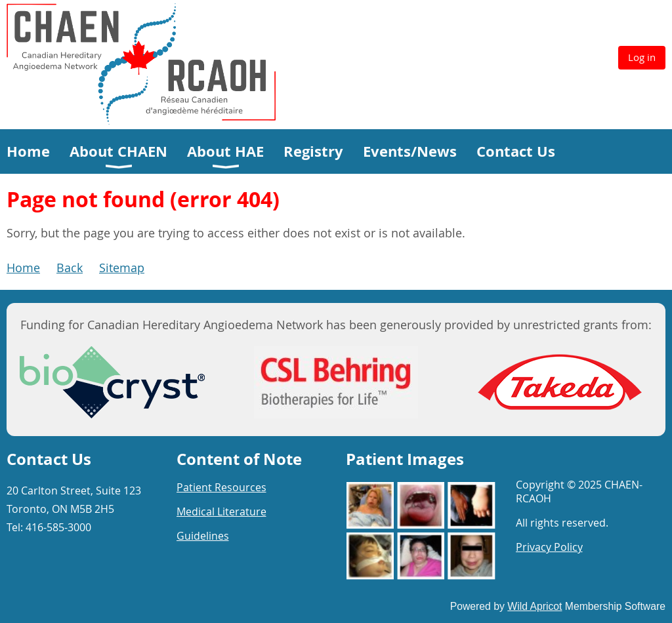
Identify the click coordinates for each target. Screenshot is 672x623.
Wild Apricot (535, 606)
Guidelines (203, 536)
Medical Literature (221, 512)
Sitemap (122, 268)
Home (23, 268)
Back (70, 268)
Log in (642, 57)
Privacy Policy (549, 547)
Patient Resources (221, 487)
